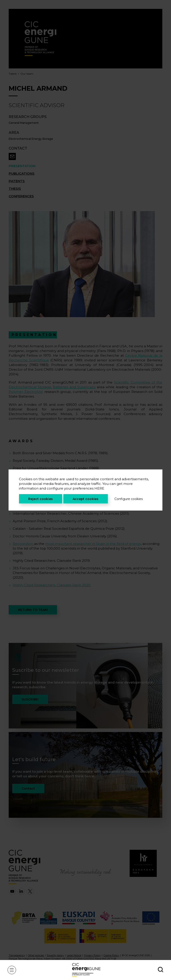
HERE (99, 488)
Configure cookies (129, 499)
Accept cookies (85, 499)
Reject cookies (41, 499)
